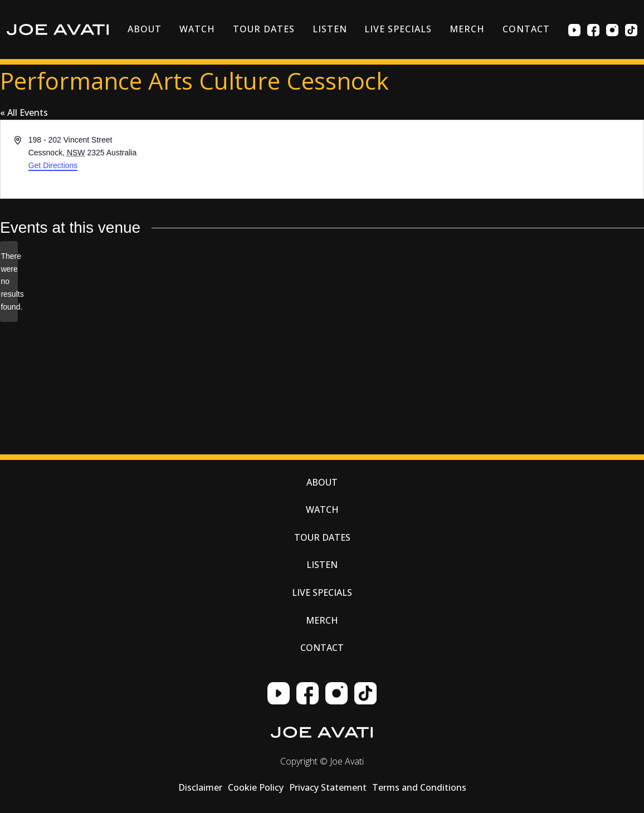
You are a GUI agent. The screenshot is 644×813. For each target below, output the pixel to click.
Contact (526, 29)
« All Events (24, 112)
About (145, 29)
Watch (197, 29)
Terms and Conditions (419, 787)
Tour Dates (264, 29)
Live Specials (398, 29)
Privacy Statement (328, 787)
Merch (467, 29)
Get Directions (53, 165)
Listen (330, 29)
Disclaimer (200, 787)
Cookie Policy (256, 787)
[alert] (9, 281)
